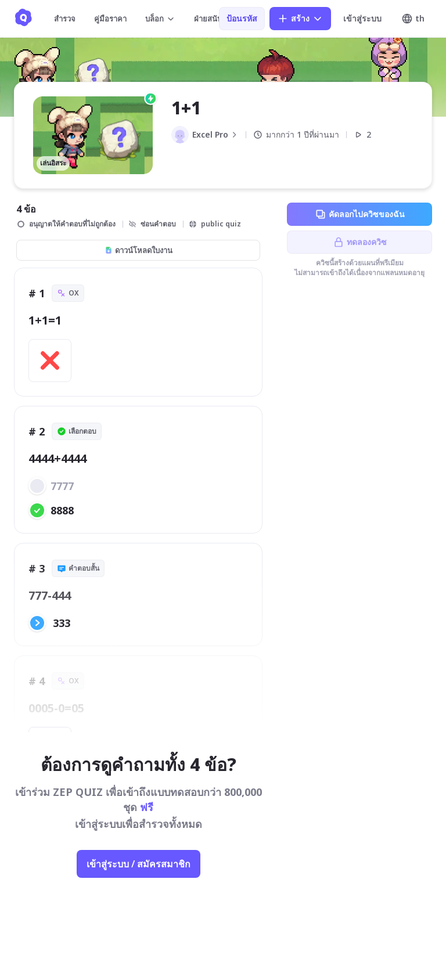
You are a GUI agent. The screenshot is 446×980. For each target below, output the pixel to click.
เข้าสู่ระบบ (362, 18)
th (413, 19)
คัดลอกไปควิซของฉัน (360, 214)
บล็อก (160, 19)
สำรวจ (65, 19)
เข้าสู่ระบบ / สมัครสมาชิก (139, 864)
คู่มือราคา (110, 19)
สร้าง (300, 19)
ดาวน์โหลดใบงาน (139, 250)
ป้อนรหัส (242, 18)
